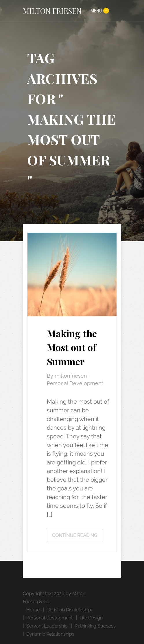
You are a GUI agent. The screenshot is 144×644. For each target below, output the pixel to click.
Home (33, 610)
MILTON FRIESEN (52, 11)
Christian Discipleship (69, 610)
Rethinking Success (95, 626)
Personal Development (75, 383)
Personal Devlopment (49, 618)
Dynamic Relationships (50, 634)
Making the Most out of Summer (72, 347)
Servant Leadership (47, 626)
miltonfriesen (72, 376)
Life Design (91, 618)
